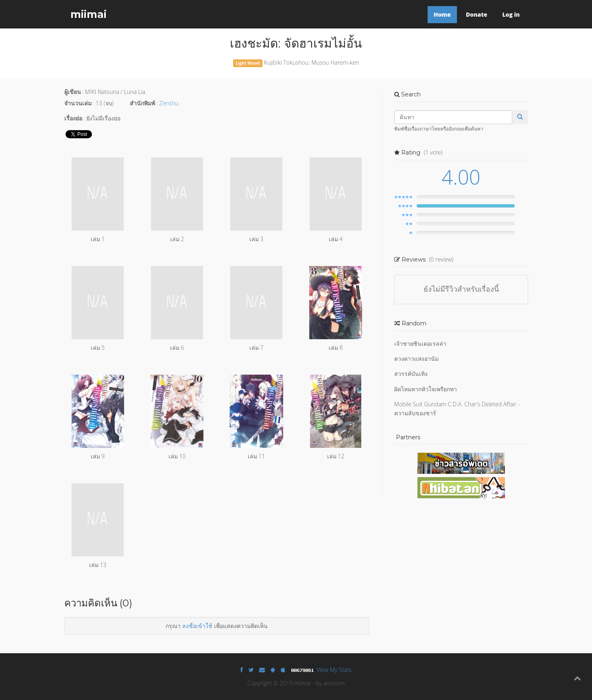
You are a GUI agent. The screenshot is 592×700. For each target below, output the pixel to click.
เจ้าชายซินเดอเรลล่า (420, 343)
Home (442, 14)
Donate (476, 14)
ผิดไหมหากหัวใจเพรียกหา (426, 389)
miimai (88, 14)
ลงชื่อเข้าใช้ (197, 626)
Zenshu (169, 103)
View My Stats (334, 670)
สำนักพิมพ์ (142, 103)
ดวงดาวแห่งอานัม (416, 359)
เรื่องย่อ (73, 118)
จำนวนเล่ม (78, 103)
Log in (511, 14)
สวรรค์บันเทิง (411, 374)
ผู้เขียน (73, 92)
